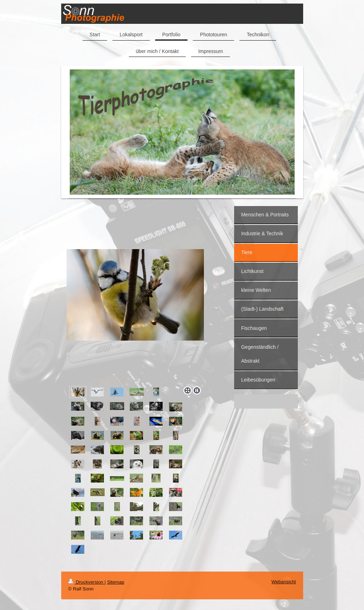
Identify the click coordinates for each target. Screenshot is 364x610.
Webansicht (284, 582)
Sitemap (116, 582)
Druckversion (86, 582)
